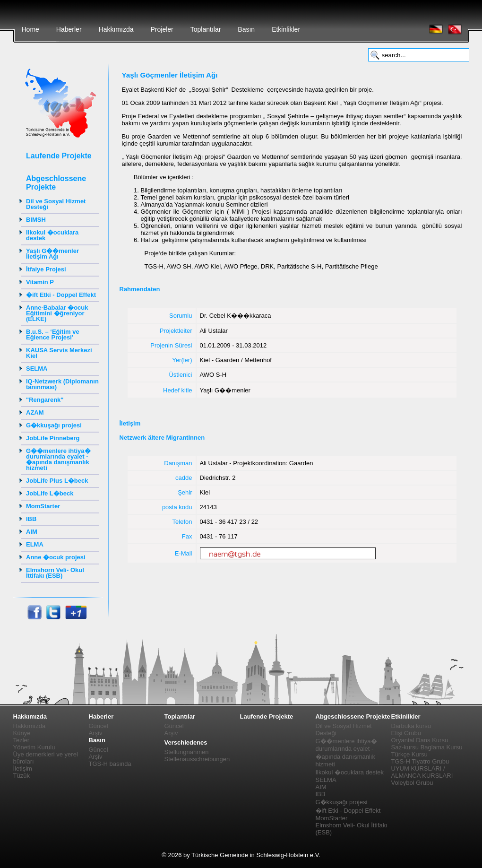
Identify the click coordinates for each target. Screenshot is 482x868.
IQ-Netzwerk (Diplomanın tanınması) (62, 384)
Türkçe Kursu (409, 754)
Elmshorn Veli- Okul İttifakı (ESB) (55, 573)
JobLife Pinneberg (53, 438)
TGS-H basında (110, 764)
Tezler (22, 740)
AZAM (35, 412)
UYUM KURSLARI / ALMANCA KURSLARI (422, 772)
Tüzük (22, 776)
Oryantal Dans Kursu (420, 740)
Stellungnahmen (187, 752)
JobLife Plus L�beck (57, 481)
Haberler (69, 29)
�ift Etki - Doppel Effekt (61, 295)
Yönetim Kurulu (34, 747)
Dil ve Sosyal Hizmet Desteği (56, 204)
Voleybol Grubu (412, 783)
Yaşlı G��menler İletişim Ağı (52, 254)
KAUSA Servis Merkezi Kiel (59, 353)
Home (30, 29)
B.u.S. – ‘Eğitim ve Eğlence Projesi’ (53, 334)
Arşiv (96, 733)
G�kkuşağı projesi (54, 425)
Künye (22, 733)
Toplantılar (206, 29)
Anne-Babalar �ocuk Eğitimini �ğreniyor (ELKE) (57, 313)
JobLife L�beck (50, 493)
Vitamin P (40, 282)
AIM (32, 532)
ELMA (35, 544)
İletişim (23, 768)
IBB (31, 519)
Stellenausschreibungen (197, 759)
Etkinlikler (286, 29)
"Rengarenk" (45, 400)
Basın (246, 29)
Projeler (162, 29)
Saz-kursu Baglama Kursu (427, 747)
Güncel (99, 726)
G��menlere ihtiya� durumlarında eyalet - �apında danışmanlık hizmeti (58, 459)
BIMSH (36, 220)
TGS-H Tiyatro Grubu (420, 761)
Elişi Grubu (406, 733)
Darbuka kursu (411, 726)
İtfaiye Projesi (46, 269)
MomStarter (43, 506)
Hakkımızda (116, 29)
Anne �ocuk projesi (56, 557)
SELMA (37, 369)
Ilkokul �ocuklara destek (52, 235)
